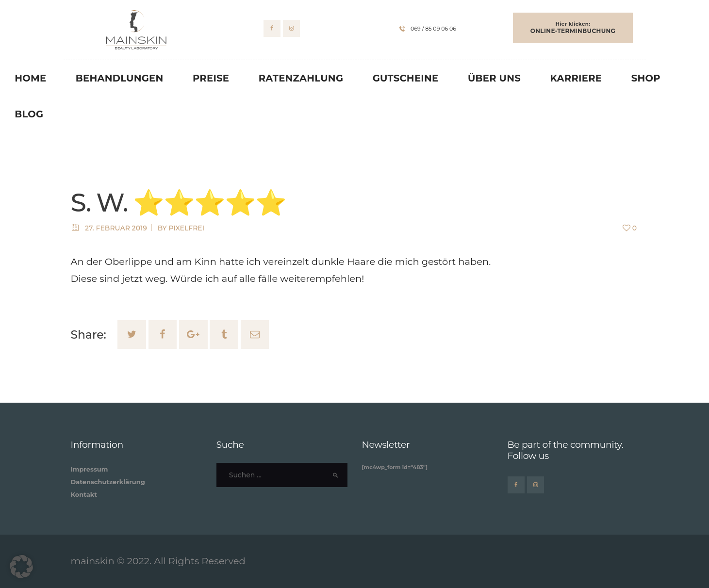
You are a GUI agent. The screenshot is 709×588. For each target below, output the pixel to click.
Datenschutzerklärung (108, 482)
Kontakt (84, 494)
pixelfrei (186, 228)
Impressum (90, 469)
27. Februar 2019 (116, 228)
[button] (21, 567)
